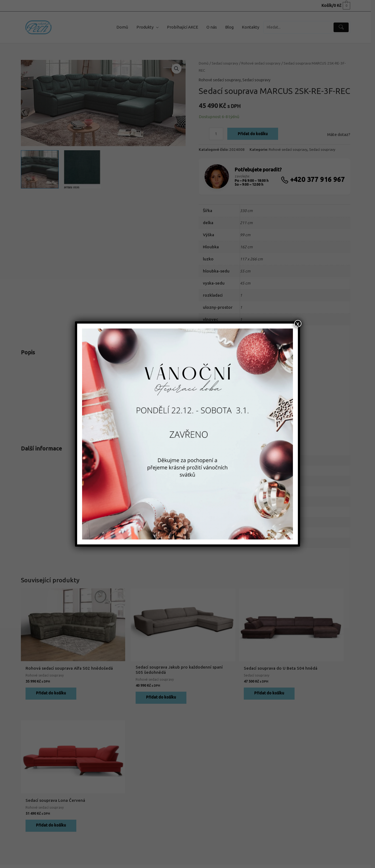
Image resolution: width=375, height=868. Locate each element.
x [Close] (298, 324)
